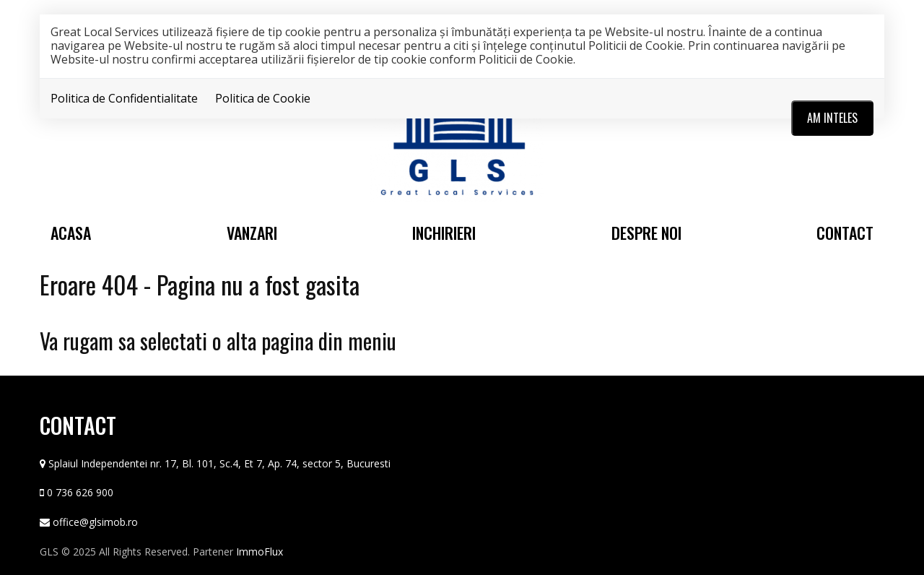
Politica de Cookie (263, 98)
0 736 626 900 (80, 492)
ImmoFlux (260, 552)
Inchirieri (444, 233)
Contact (845, 233)
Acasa (71, 233)
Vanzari (252, 233)
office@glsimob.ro (95, 522)
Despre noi (646, 233)
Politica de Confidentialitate (124, 98)
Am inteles (832, 118)
